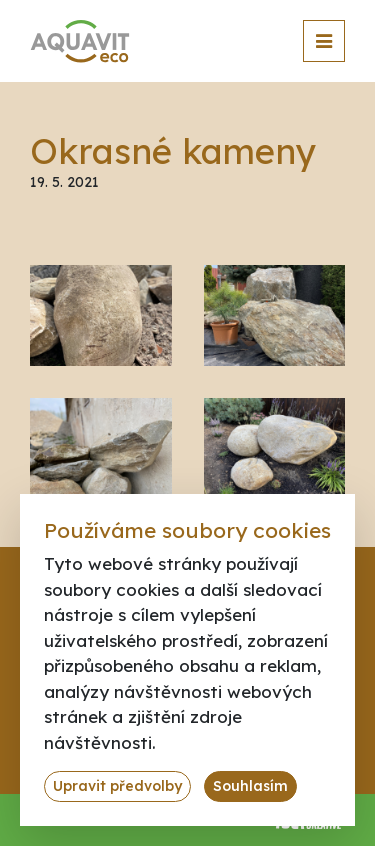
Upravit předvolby (117, 786)
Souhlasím (250, 786)
